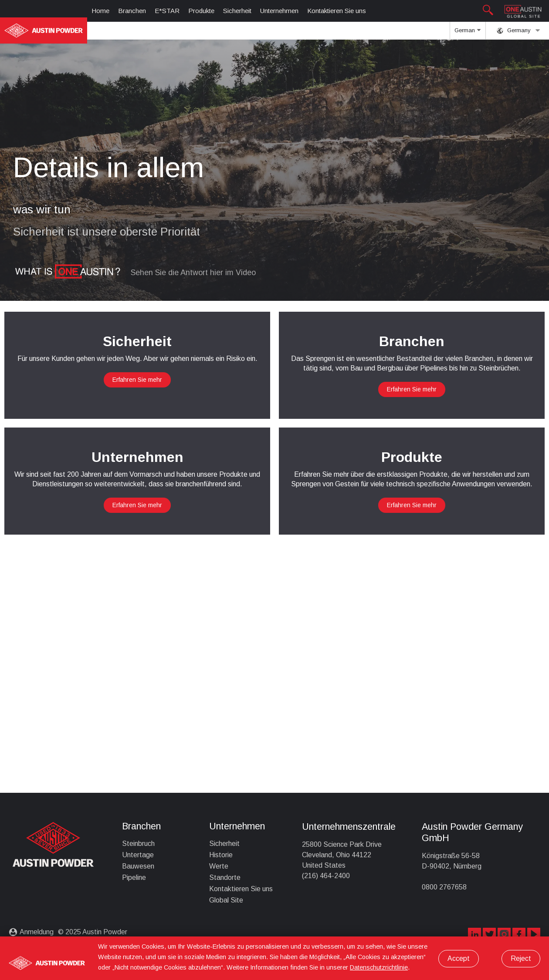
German (468, 33)
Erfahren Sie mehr (137, 380)
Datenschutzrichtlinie (379, 967)
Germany (518, 30)
